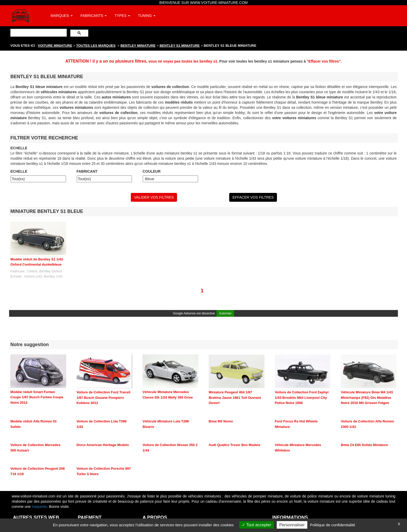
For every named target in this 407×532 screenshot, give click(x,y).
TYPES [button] (122, 16)
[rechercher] (38, 33)
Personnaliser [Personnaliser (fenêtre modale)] (292, 525)
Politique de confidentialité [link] (333, 525)
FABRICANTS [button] (94, 16)
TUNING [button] (147, 16)
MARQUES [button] (62, 16)
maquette (39, 507)
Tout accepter (257, 525)
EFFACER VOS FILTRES (253, 197)
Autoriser (225, 313)
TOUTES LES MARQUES (96, 46)
